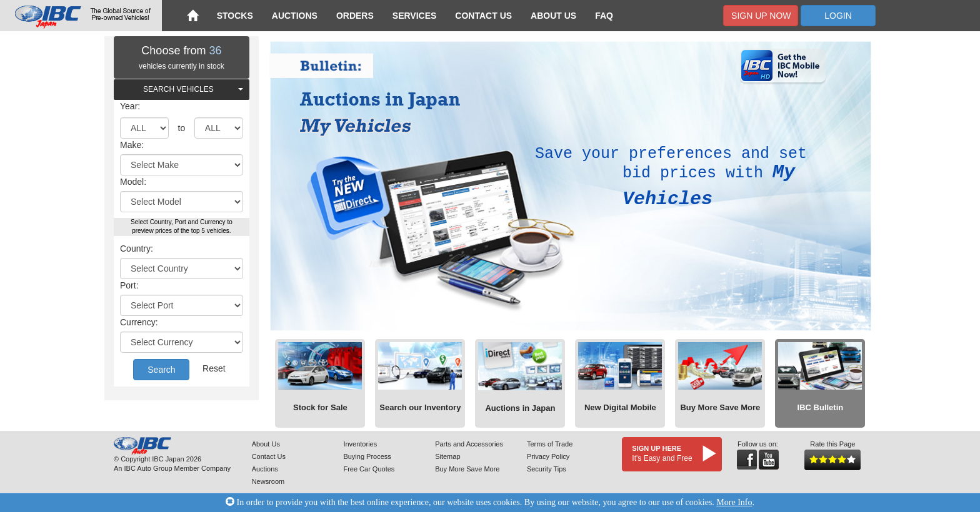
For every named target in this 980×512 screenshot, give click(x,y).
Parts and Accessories (469, 444)
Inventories (360, 444)
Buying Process (367, 456)
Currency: (139, 322)
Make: (132, 145)
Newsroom (268, 481)
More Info (734, 502)
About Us (553, 16)
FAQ (604, 16)
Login (838, 16)
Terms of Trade (550, 444)
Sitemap (447, 456)
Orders (355, 16)
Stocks (235, 16)
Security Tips (547, 469)
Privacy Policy (548, 456)
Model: (133, 182)
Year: (130, 106)
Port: (129, 285)
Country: (137, 249)
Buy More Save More (467, 469)
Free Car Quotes (369, 469)
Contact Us (483, 16)
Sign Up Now (761, 16)
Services (415, 16)
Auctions (295, 16)
